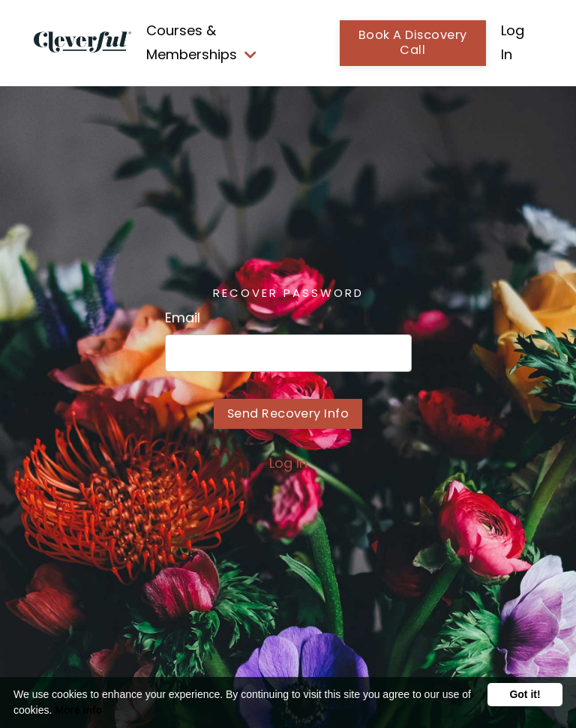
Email (183, 318)
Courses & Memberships (201, 42)
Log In (288, 463)
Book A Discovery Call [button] (413, 43)
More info (78, 710)
